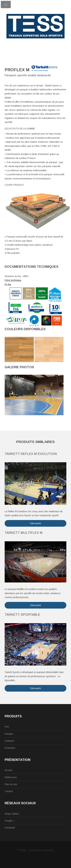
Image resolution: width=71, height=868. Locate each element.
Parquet (9, 734)
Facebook (10, 828)
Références (11, 777)
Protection (10, 748)
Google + (10, 821)
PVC (7, 727)
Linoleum (9, 741)
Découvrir (35, 523)
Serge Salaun (12, 814)
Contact (9, 791)
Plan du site (11, 784)
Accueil (8, 770)
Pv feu (8, 284)
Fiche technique (13, 280)
